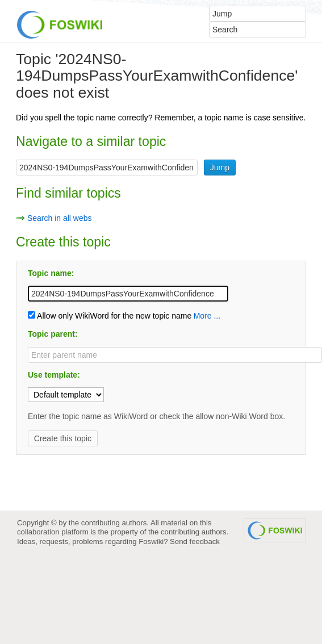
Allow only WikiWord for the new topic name (110, 316)
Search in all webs (60, 218)
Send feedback (195, 541)
